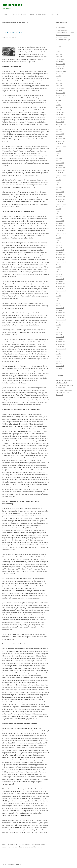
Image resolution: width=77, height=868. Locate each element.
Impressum (55, 14)
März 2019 (59, 247)
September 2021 (61, 175)
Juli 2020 (58, 209)
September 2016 (61, 320)
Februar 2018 (60, 279)
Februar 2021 (60, 192)
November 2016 (61, 315)
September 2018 (61, 262)
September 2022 (61, 146)
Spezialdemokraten (62, 30)
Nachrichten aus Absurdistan (65, 385)
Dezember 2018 (61, 255)
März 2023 (59, 131)
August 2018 (60, 264)
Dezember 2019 (61, 226)
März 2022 (59, 160)
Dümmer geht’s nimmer (63, 35)
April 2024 (59, 107)
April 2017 (59, 303)
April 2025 (59, 83)
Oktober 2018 (60, 260)
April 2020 (59, 216)
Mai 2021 (59, 185)
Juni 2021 (59, 182)
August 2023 (60, 127)
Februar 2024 (60, 112)
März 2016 (59, 334)
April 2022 (59, 158)
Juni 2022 (59, 153)
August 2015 (60, 351)
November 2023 (61, 119)
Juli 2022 (58, 151)
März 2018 (59, 276)
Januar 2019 (59, 252)
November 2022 (61, 141)
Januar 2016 (59, 339)
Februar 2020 (60, 221)
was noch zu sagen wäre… (39, 14)
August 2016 (60, 322)
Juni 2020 (59, 211)
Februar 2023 (60, 134)
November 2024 (61, 95)
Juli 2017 (58, 296)
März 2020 (59, 218)
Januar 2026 (59, 61)
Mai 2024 (59, 105)
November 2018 (61, 257)
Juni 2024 (59, 102)
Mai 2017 (59, 301)
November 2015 (61, 344)
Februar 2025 (60, 88)
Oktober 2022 (60, 144)
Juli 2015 (58, 354)
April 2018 (59, 274)
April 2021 (59, 187)
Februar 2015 (60, 366)
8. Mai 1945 (14, 847)
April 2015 (59, 361)
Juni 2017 (59, 298)
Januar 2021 (59, 194)
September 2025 (61, 71)
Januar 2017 (59, 310)
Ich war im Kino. (61, 28)
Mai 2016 (59, 330)
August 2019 (60, 235)
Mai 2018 (59, 272)
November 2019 (61, 228)
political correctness (24, 847)
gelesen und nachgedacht (64, 380)
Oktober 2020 (60, 202)
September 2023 (61, 124)
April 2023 (59, 129)
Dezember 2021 (61, 168)
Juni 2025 (59, 78)
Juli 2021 (58, 180)
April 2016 (59, 332)
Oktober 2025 (60, 69)
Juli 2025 (58, 76)
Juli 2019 (58, 238)
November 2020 (61, 199)
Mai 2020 (59, 214)
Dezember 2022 (61, 139)
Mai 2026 (59, 52)
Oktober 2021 (60, 173)
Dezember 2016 (61, 313)
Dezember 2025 (61, 64)
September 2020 (61, 204)
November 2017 (61, 286)
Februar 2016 (60, 337)
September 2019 (61, 233)
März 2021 (59, 189)
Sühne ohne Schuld (12, 32)
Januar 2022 (59, 165)
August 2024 (60, 98)
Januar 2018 (59, 281)
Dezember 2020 (61, 197)
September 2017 (61, 291)
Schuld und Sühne (36, 847)
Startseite (6, 14)
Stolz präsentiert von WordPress (12, 864)
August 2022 (60, 148)
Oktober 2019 (60, 231)
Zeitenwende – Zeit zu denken (65, 32)
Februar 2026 (60, 59)
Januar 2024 (59, 115)
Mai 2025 (59, 81)
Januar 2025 (59, 90)
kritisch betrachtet (19, 14)
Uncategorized (60, 388)
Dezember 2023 (61, 117)
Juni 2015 (59, 356)
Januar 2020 (59, 223)
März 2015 (59, 363)
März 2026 (59, 57)
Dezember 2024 (61, 93)
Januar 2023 (59, 136)
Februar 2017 (60, 308)
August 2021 (60, 177)
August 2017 (60, 293)
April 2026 (59, 54)
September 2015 (61, 349)
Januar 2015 (59, 368)
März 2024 (59, 110)
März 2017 (59, 305)
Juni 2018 (59, 269)
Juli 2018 (58, 267)
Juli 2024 (58, 100)
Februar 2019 (60, 250)
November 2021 (61, 170)
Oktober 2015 (60, 347)
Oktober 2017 (60, 289)
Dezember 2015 (61, 342)
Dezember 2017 (61, 284)
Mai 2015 (59, 359)
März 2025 (59, 86)
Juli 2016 (58, 325)
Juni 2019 (59, 240)
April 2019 (59, 245)
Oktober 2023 (60, 122)
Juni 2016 (59, 327)
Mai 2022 (59, 156)
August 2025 (60, 73)
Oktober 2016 (60, 318)
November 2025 (61, 66)
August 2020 (60, 206)
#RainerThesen (12, 5)
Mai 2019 (59, 243)
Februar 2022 (60, 163)
